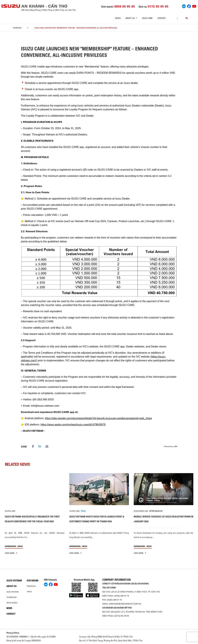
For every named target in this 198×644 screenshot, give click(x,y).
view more (11, 553)
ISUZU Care (147, 18)
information (10, 546)
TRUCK (83, 511)
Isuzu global (12, 603)
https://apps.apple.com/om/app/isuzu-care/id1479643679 (73, 425)
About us (12, 586)
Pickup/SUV (31, 586)
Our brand (33, 581)
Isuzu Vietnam (14, 581)
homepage (17, 28)
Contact (162, 18)
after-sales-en (156, 511)
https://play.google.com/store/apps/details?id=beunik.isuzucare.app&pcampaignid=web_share (98, 418)
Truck (29, 592)
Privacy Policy (13, 633)
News (118, 18)
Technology (12, 597)
